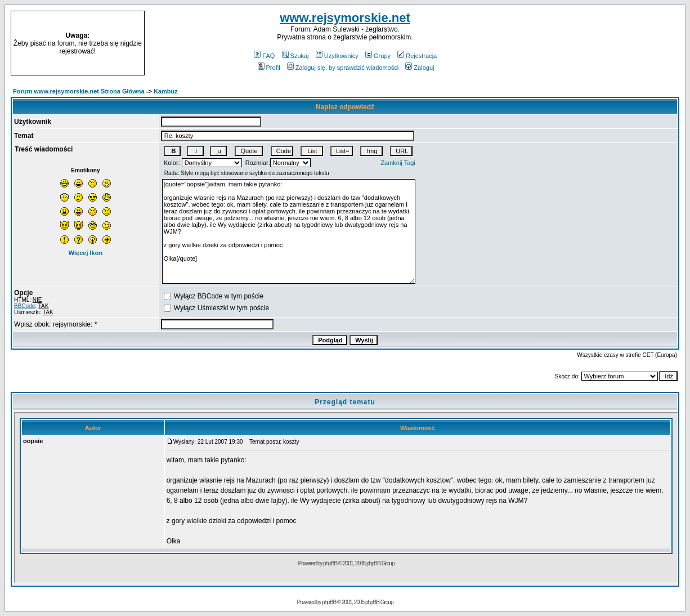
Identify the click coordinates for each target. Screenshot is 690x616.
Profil (269, 68)
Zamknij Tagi (398, 163)
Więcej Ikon (86, 253)
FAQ (264, 56)
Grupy (378, 56)
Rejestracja (417, 56)
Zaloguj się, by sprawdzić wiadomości (343, 68)
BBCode (24, 306)
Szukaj (295, 56)
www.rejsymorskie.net (345, 18)
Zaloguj (420, 68)
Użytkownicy (337, 56)
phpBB (329, 602)
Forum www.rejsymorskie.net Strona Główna (79, 91)
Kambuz (166, 91)
